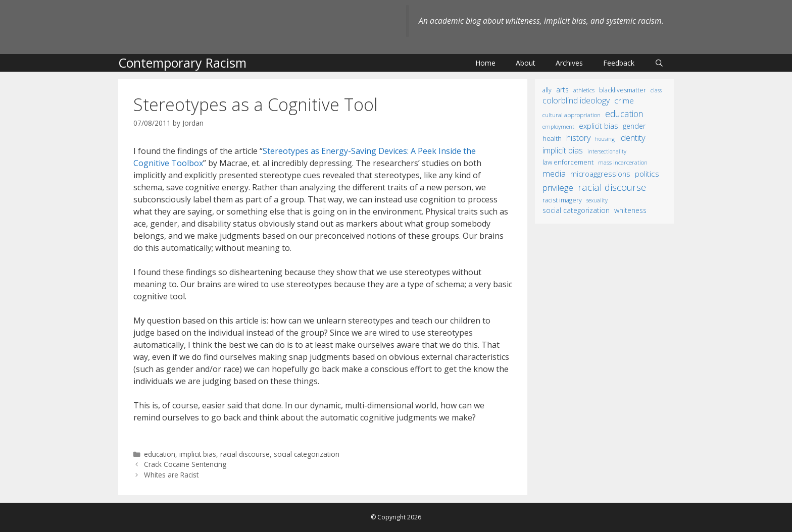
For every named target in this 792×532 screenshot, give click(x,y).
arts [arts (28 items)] (562, 90)
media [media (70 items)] (554, 173)
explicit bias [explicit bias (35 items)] (599, 126)
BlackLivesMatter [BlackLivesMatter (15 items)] (623, 90)
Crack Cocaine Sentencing (185, 464)
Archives (569, 63)
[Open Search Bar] (659, 63)
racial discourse (245, 454)
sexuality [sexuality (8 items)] (597, 200)
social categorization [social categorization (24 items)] (576, 210)
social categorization (307, 454)
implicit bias (198, 454)
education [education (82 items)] (624, 114)
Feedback (619, 63)
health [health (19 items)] (552, 138)
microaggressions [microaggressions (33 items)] (600, 174)
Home (485, 63)
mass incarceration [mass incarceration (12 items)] (623, 162)
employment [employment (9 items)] (558, 126)
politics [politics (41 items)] (647, 174)
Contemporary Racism (182, 63)
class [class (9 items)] (656, 90)
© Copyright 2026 (396, 517)
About (526, 63)
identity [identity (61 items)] (632, 138)
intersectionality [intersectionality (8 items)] (607, 151)
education (160, 454)
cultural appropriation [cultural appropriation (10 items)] (572, 115)
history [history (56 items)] (578, 138)
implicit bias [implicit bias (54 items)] (563, 150)
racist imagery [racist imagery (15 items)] (562, 200)
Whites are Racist (171, 475)
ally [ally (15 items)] (547, 90)
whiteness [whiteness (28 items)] (630, 210)
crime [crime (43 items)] (624, 100)
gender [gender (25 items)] (634, 126)
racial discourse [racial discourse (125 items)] (612, 187)
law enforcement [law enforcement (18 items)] (568, 162)
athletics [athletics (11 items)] (584, 90)
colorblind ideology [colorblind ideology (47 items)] (576, 100)
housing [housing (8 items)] (605, 139)
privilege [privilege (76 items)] (558, 188)
